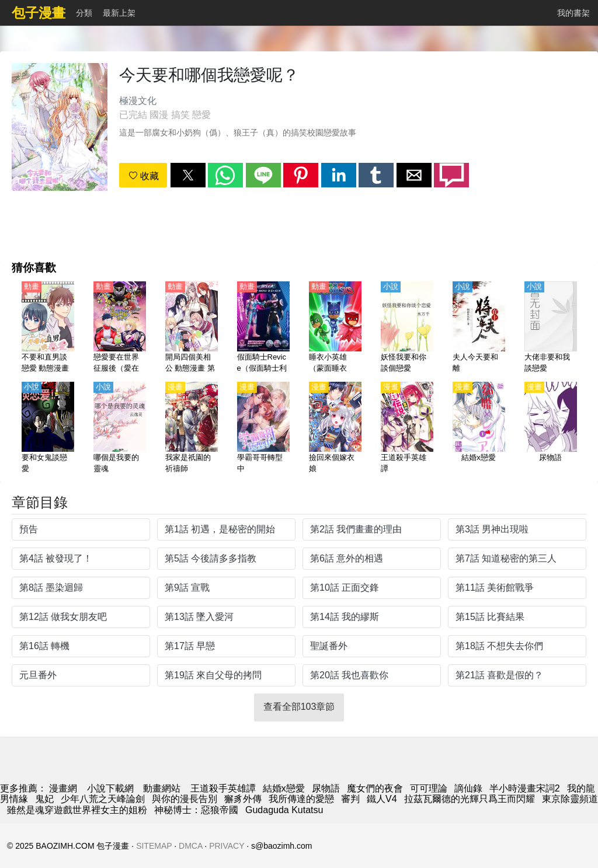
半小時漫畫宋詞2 (525, 788)
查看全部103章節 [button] (299, 707)
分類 (84, 13)
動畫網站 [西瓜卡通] (162, 788)
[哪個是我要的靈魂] (120, 428)
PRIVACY (227, 846)
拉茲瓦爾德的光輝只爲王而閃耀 (470, 799)
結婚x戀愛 (284, 788)
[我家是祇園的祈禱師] (192, 428)
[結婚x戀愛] (479, 428)
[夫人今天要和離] (479, 328)
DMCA (190, 846)
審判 (350, 799)
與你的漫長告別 (185, 799)
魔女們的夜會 (375, 788)
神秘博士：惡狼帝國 (196, 810)
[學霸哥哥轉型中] (263, 428)
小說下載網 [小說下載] (110, 788)
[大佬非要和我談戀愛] (551, 328)
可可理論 (429, 788)
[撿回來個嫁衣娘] (335, 428)
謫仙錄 (468, 788)
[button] (188, 175)
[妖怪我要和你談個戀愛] (407, 328)
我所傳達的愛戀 (301, 799)
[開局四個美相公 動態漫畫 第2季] (192, 328)
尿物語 (326, 788)
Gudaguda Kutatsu (284, 810)
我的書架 (573, 13)
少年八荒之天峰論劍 (103, 799)
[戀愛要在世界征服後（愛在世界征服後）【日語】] (120, 328)
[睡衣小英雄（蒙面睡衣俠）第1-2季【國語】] (335, 328)
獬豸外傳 (243, 799)
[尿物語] (551, 428)
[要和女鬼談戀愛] (48, 428)
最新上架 (119, 13)
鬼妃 (44, 799)
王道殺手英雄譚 (223, 788)
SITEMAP (154, 846)
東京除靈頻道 (570, 799)
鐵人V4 (382, 799)
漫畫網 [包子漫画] (63, 788)
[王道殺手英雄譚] (407, 428)
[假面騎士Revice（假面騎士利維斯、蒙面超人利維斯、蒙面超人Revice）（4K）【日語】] (263, 328)
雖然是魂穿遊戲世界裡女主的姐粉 (77, 810)
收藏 (144, 176)
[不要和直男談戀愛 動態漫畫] (48, 328)
